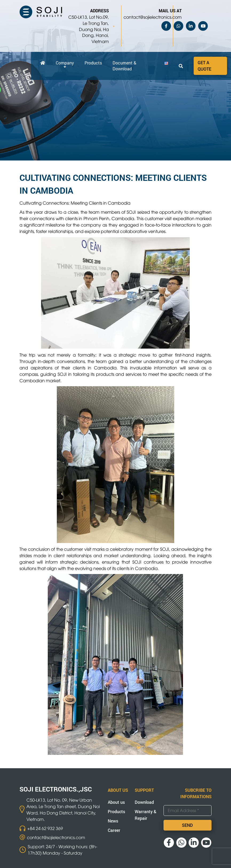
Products (93, 63)
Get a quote (204, 66)
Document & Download (124, 66)
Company (65, 63)
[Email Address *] (188, 810)
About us (116, 802)
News (113, 821)
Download (144, 802)
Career (114, 830)
